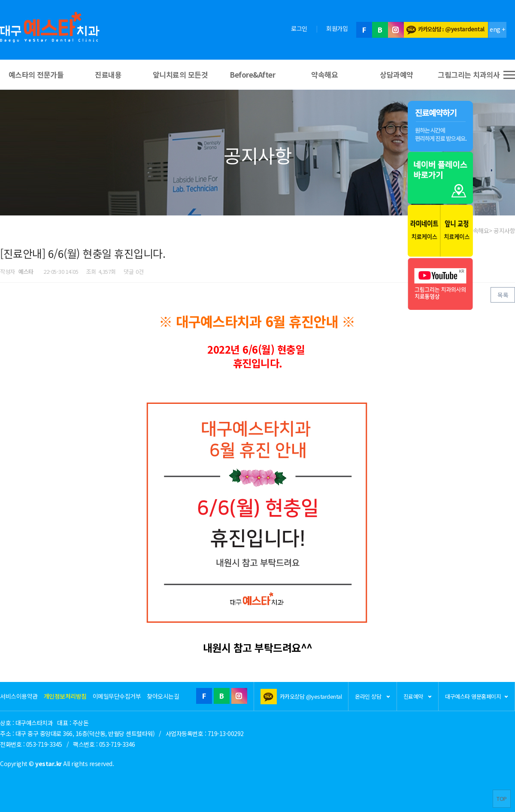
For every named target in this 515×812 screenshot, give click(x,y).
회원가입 (337, 28)
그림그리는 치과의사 (469, 74)
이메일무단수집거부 (117, 696)
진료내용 (108, 74)
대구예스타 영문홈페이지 (477, 696)
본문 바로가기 (0, 0)
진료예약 (418, 696)
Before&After (252, 74)
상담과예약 (397, 74)
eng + (497, 29)
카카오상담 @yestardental (311, 696)
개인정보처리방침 (65, 696)
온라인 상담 (373, 696)
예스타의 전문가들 (36, 74)
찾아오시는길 (163, 696)
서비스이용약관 (19, 696)
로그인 (299, 28)
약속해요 (324, 74)
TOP (502, 798)
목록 (503, 295)
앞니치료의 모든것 (180, 74)
